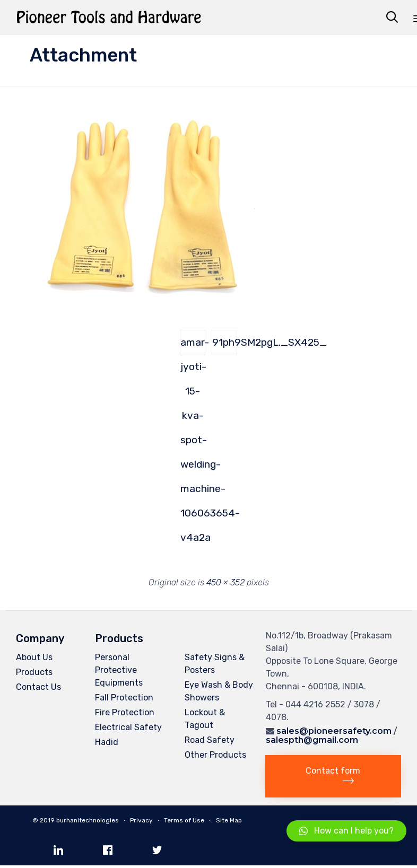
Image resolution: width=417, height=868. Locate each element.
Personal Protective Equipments (119, 670)
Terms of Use (184, 820)
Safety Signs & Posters (215, 664)
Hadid (107, 742)
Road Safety (210, 740)
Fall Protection (124, 698)
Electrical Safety (128, 727)
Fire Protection (125, 712)
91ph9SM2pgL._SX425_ (225, 342)
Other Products (215, 755)
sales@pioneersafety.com (334, 731)
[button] (333, 776)
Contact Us (38, 687)
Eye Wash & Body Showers (219, 691)
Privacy (141, 820)
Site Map (229, 820)
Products (34, 672)
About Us (34, 657)
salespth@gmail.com (312, 740)
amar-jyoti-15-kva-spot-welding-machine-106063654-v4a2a (193, 346)
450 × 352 (225, 582)
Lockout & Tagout (205, 719)
